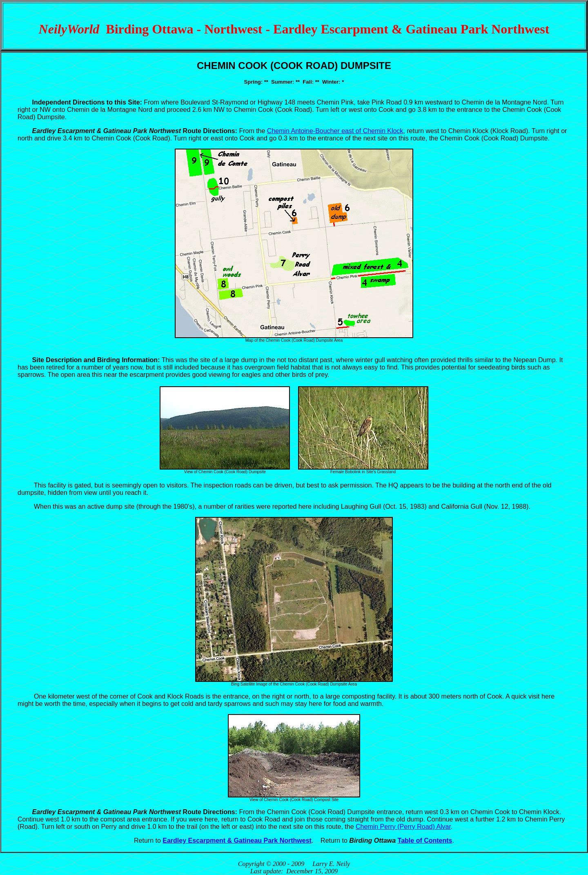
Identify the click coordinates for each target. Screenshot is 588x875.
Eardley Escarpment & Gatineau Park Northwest (237, 840)
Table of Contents (425, 840)
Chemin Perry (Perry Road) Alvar (403, 827)
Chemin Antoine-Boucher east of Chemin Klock (335, 131)
